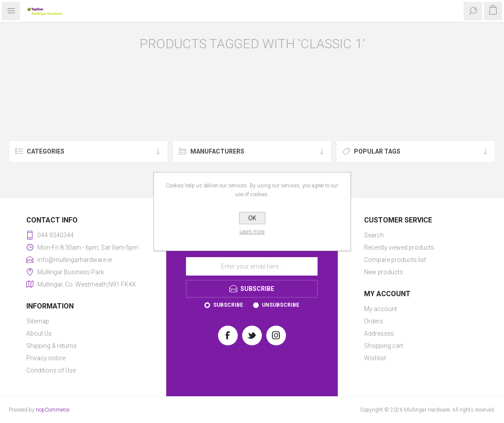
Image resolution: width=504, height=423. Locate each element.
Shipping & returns (52, 346)
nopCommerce (53, 410)
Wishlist (375, 358)
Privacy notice (46, 358)
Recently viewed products (399, 247)
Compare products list (395, 260)
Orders (374, 321)
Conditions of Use (51, 370)
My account (381, 309)
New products (384, 272)
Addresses (379, 333)
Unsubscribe (281, 305)
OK (252, 218)
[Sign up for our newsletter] (252, 266)
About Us (39, 333)
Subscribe (228, 305)
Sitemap (38, 321)
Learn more (252, 232)
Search (374, 235)
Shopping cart (384, 346)
